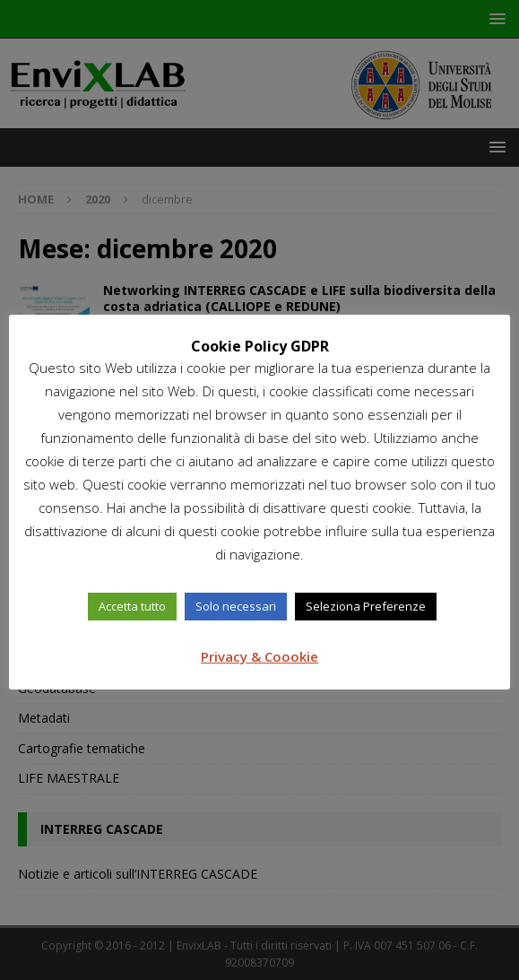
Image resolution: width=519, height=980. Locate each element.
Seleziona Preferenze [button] (366, 606)
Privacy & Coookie (259, 656)
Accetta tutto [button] (132, 606)
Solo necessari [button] (236, 606)
